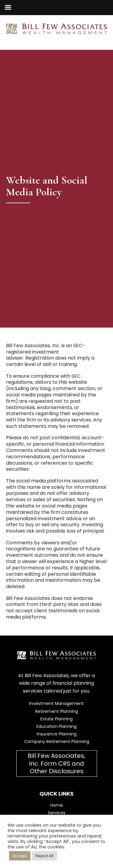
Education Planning (56, 726)
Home (57, 805)
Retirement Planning (57, 711)
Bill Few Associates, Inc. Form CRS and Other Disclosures (56, 763)
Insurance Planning (57, 734)
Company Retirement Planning (57, 741)
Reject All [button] (44, 856)
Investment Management (56, 703)
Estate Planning (56, 719)
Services (57, 813)
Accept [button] (20, 856)
